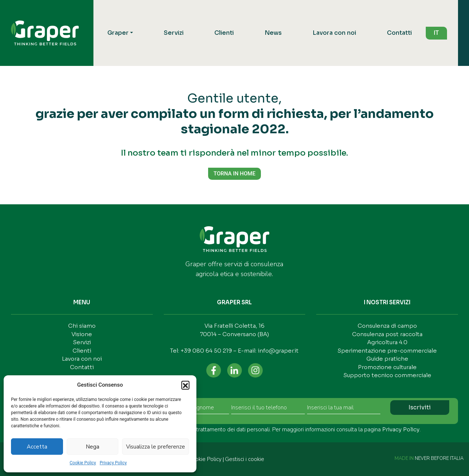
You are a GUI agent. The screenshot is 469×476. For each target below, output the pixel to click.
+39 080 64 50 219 (206, 351)
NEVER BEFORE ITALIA (439, 458)
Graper (118, 33)
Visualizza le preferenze (156, 447)
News (273, 33)
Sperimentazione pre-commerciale (387, 351)
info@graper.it (278, 351)
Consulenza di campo (387, 326)
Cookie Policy (83, 463)
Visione (82, 334)
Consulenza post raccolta (387, 334)
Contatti (399, 33)
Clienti (224, 33)
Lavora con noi (334, 33)
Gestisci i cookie (245, 459)
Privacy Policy (113, 463)
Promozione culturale (387, 367)
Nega (93, 447)
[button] (185, 385)
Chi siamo (82, 326)
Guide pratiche (387, 359)
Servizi (174, 33)
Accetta (37, 447)
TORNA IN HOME (234, 174)
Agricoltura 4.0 (387, 342)
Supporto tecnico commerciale (387, 375)
